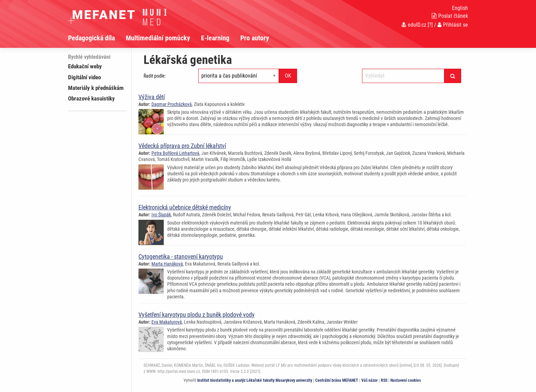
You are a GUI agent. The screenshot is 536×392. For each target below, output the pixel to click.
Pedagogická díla (91, 38)
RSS (384, 380)
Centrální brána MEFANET (337, 380)
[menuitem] (97, 38)
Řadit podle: (155, 76)
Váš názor (370, 380)
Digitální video (84, 77)
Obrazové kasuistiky (91, 98)
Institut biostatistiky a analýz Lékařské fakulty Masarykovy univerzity (255, 380)
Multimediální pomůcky (158, 38)
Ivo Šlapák (161, 215)
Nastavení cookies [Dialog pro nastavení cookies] (406, 380)
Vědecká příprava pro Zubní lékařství (182, 146)
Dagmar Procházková (172, 104)
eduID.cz (414, 25)
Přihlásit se (453, 25)
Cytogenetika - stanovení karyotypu (181, 256)
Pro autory (255, 38)
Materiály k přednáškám (96, 88)
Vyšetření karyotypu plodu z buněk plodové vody (197, 315)
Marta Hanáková (167, 264)
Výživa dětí (152, 97)
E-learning (215, 38)
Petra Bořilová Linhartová (175, 153)
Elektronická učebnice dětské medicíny (185, 207)
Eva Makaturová (167, 322)
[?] (430, 25)
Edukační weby (85, 66)
